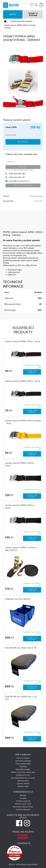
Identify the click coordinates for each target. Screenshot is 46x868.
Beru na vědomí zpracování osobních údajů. (21, 170)
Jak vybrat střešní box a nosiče (23, 778)
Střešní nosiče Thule (23, 804)
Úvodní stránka (5, 21)
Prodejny (23, 767)
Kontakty (23, 798)
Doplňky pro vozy (23, 775)
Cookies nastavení (23, 810)
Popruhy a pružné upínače (21, 21)
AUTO (13, 14)
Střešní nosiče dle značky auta (23, 772)
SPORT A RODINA (33, 14)
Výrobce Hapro (23, 786)
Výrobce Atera (23, 781)
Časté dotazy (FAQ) (23, 764)
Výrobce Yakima (23, 784)
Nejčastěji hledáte (23, 769)
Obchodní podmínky (23, 761)
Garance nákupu (23, 758)
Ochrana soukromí (23, 801)
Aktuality (23, 795)
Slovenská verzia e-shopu (23, 807)
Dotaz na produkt (23, 185)
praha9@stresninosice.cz (19, 181)
